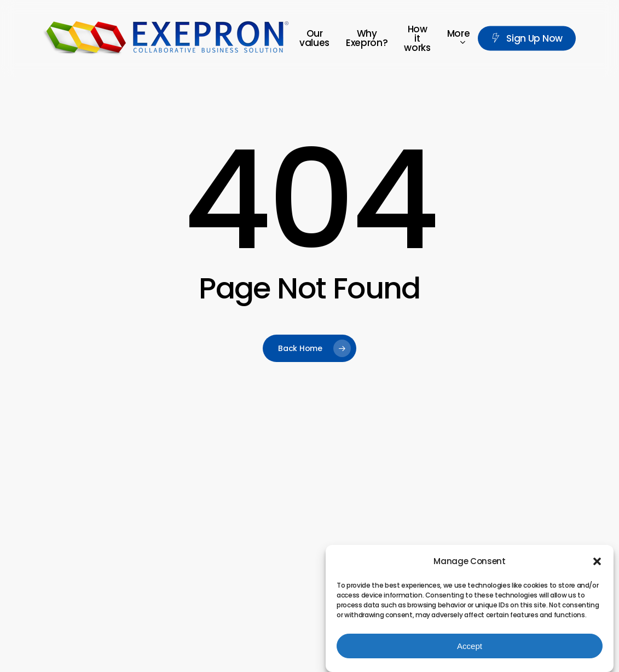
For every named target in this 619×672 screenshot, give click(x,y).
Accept (470, 646)
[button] (597, 562)
